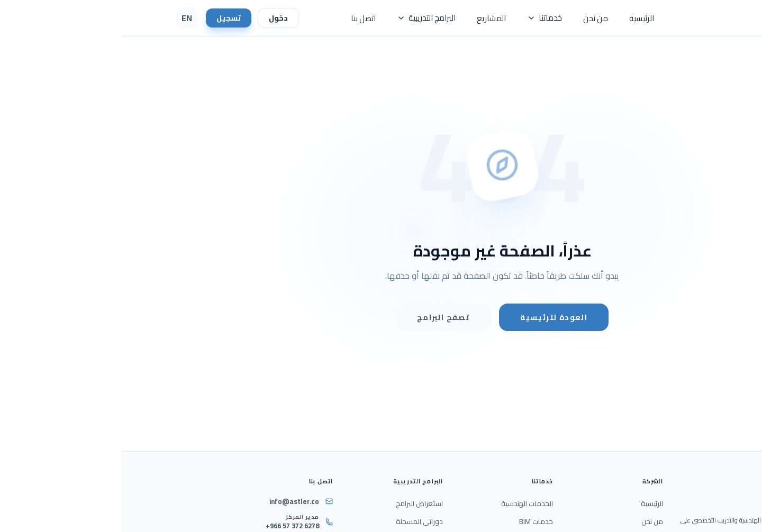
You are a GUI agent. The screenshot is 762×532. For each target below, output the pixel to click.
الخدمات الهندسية (406, 503)
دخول (157, 18)
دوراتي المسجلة (298, 521)
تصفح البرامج (322, 317)
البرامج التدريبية (305, 18)
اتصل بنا (242, 18)
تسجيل (107, 18)
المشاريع (370, 18)
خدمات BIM (415, 521)
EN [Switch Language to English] (66, 18)
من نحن (474, 18)
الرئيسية (520, 18)
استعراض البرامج (298, 503)
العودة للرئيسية (433, 317)
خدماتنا (423, 18)
